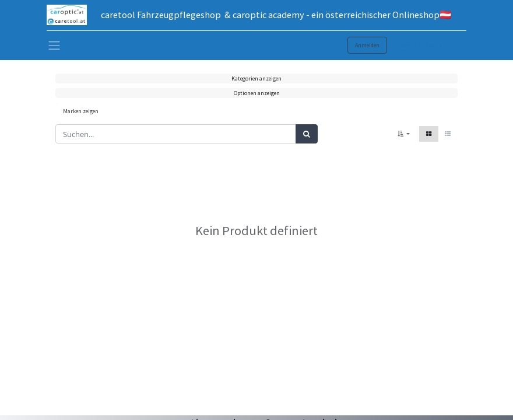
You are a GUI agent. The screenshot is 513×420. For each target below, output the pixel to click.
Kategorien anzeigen (256, 78)
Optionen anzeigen (257, 93)
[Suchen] (307, 134)
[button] (404, 134)
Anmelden (367, 45)
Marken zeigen (81, 111)
